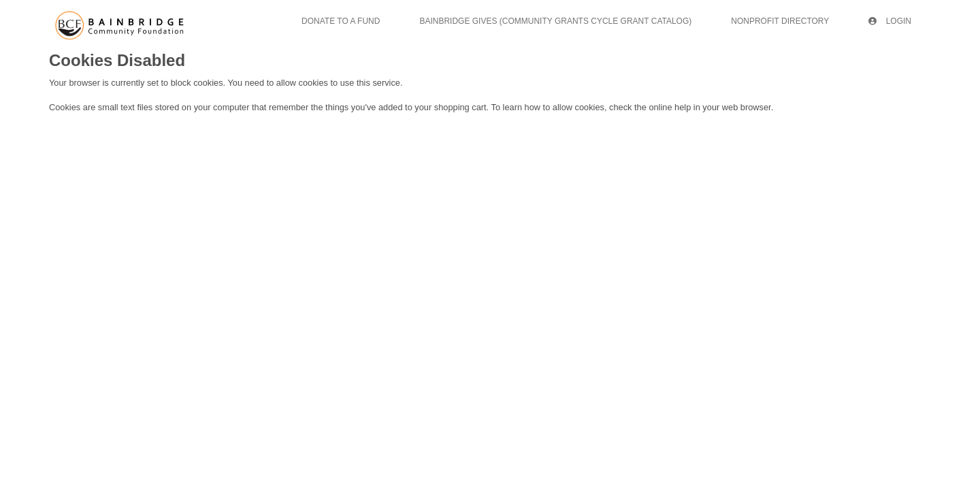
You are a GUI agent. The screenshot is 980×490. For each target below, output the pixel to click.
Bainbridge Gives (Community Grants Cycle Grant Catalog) (555, 21)
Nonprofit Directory (780, 21)
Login (890, 21)
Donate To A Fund (341, 21)
